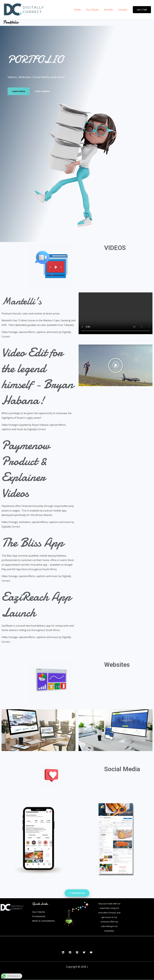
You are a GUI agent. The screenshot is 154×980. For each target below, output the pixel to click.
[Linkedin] (63, 952)
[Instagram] (77, 952)
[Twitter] (84, 952)
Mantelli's (25, 300)
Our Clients (93, 10)
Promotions (39, 916)
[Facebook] (70, 952)
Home (78, 10)
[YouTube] (91, 952)
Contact (123, 10)
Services (109, 10)
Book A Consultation (44, 921)
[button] (115, 365)
